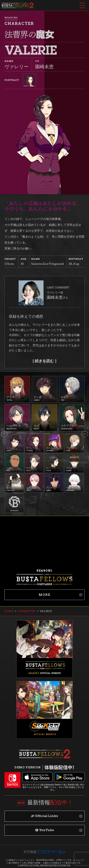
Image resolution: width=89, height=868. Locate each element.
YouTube (45, 830)
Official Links (44, 816)
